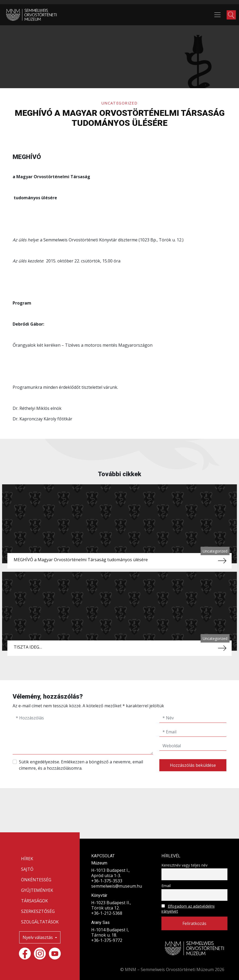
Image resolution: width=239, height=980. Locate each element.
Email (166, 886)
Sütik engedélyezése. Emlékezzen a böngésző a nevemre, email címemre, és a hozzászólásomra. (81, 765)
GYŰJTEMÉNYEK (37, 890)
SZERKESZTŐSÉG (38, 911)
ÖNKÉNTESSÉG (36, 880)
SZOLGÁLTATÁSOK (40, 922)
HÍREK (27, 859)
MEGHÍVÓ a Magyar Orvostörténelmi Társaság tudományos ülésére (81, 560)
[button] (231, 15)
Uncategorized (120, 103)
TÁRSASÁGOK (34, 901)
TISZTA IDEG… (28, 647)
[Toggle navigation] (217, 15)
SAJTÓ (27, 869)
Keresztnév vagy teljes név (184, 865)
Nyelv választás (38, 937)
